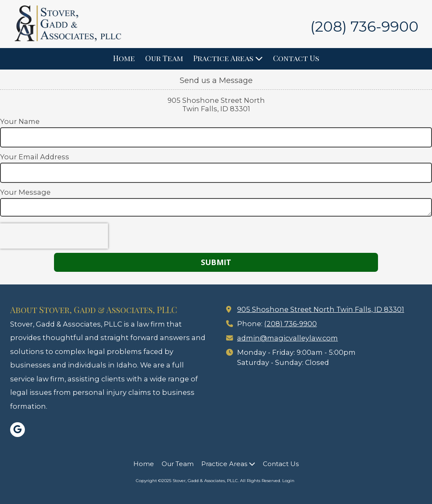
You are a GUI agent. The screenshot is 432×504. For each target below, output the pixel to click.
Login (288, 481)
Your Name (20, 121)
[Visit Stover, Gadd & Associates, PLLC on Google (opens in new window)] (18, 430)
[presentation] (54, 236)
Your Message (25, 192)
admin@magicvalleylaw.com (288, 338)
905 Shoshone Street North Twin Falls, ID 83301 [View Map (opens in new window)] (321, 309)
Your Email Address (35, 157)
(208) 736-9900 (290, 324)
